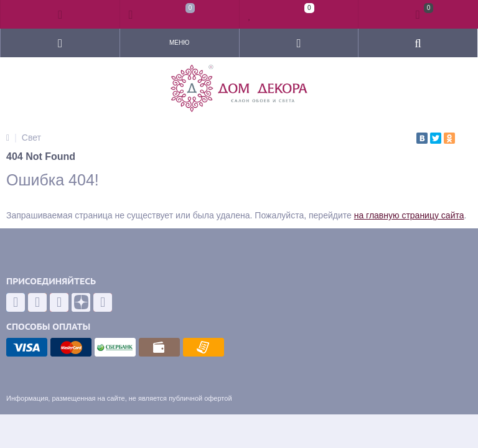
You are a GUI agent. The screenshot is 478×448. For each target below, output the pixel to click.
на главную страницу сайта (409, 215)
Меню (179, 43)
